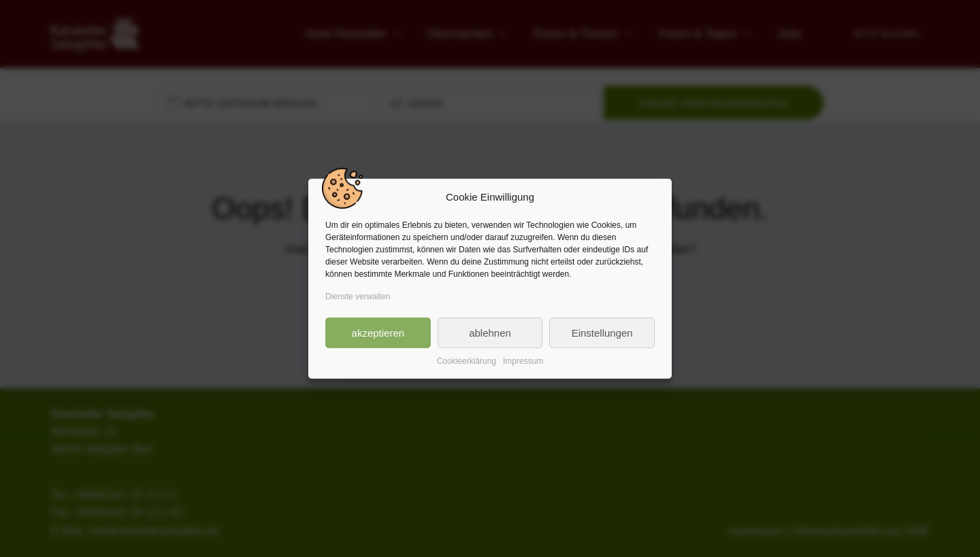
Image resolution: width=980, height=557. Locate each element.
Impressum (523, 361)
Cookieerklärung (467, 361)
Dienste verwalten (358, 297)
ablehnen (490, 332)
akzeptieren (378, 332)
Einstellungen (602, 332)
